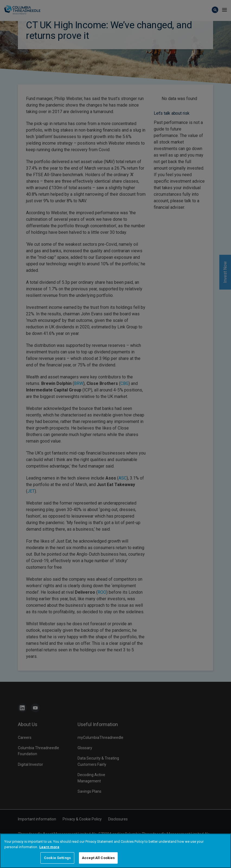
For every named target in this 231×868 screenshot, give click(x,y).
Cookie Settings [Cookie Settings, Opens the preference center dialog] (57, 862)
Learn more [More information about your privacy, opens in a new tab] (49, 851)
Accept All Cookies (98, 862)
